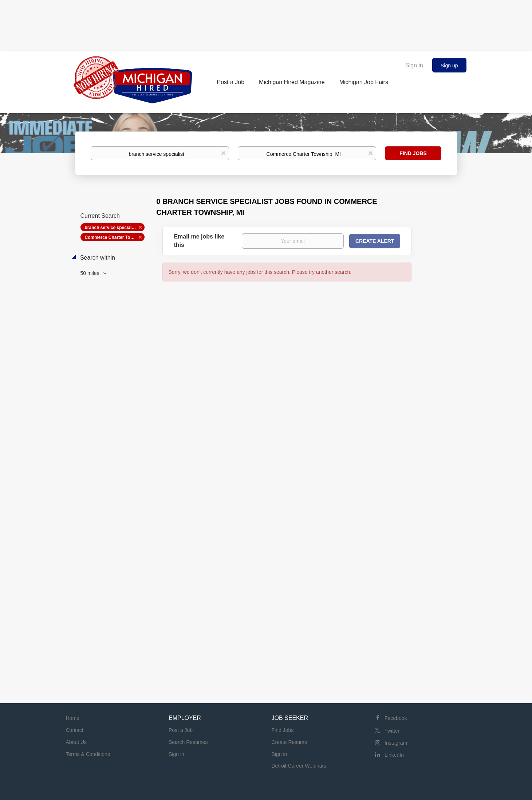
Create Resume (289, 742)
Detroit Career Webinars (299, 766)
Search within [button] (97, 258)
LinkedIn (394, 755)
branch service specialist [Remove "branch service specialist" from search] (111, 228)
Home (73, 718)
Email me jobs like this (199, 241)
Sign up (449, 66)
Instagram (396, 743)
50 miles (91, 273)
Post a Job (181, 730)
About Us (76, 742)
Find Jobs (413, 153)
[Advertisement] (266, 24)
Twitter (392, 731)
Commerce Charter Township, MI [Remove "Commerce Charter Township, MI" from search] (115, 237)
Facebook (396, 718)
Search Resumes (188, 742)
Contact (75, 730)
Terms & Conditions (88, 754)
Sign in (414, 65)
